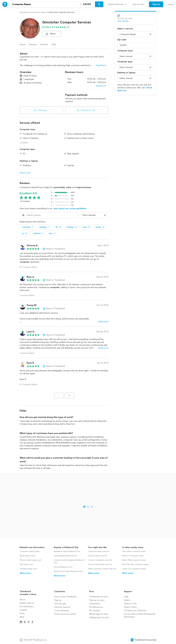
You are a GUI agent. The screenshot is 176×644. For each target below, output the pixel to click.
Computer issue (125, 51)
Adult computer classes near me (102, 569)
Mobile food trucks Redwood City (68, 571)
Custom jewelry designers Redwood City (69, 561)
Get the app (60, 604)
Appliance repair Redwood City (67, 551)
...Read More (100, 65)
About (23, 44)
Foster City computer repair (134, 569)
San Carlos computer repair (134, 551)
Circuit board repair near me (100, 564)
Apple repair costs (27, 556)
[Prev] (59, 396)
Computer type (125, 62)
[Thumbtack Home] (5, 4)
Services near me (62, 607)
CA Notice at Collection (135, 611)
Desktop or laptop (126, 73)
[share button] (52, 34)
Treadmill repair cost (28, 569)
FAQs (54, 44)
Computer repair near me (99, 551)
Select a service (125, 29)
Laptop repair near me (98, 556)
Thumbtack (24, 12)
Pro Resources (96, 607)
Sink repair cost (26, 564)
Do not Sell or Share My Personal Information (140, 615)
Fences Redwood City (63, 567)
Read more (101, 86)
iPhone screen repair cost (30, 560)
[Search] (99, 4)
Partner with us (27, 603)
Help (126, 597)
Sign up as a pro (97, 600)
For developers (27, 606)
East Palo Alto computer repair (135, 564)
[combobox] (44, 4)
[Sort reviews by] (94, 215)
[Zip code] (86, 4)
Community (95, 604)
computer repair (39, 12)
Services (33, 44)
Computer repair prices (30, 551)
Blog (22, 617)
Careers (23, 610)
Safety (127, 600)
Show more (25, 173)
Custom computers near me (100, 560)
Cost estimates (62, 611)
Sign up (58, 600)
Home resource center (65, 614)
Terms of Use (130, 604)
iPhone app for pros (99, 614)
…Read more (103, 322)
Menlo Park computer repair (134, 560)
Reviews (44, 44)
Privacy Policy (130, 607)
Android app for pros (99, 617)
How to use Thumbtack (65, 597)
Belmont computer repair (133, 556)
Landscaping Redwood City (66, 556)
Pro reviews (95, 611)
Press (22, 613)
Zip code (122, 40)
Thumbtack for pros (99, 597)
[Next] (69, 396)
